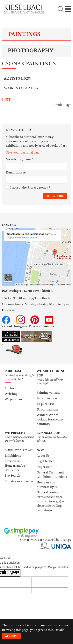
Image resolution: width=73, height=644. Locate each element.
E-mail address (16, 172)
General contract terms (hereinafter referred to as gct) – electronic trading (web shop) (50, 501)
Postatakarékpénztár (19, 481)
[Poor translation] (14, 573)
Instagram (20, 322)
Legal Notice (45, 461)
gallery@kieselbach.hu (38, 298)
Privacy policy (38, 188)
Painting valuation (50, 393)
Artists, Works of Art (19, 450)
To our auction (47, 398)
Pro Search (12, 476)
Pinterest (35, 322)
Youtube (49, 322)
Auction (10, 388)
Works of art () (22, 88)
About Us (43, 456)
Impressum (45, 467)
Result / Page (62, 105)
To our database (47, 410)
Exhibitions (13, 456)
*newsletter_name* (18, 159)
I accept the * (28, 188)
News (40, 450)
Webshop (11, 394)
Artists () (18, 79)
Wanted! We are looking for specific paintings (50, 419)
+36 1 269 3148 (12, 298)
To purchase (45, 404)
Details (59, 630)
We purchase (14, 399)
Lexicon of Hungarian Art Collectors (15, 466)
